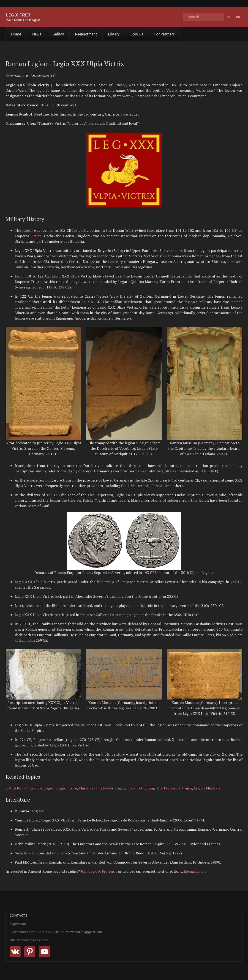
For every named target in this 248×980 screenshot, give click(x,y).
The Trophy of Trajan (174, 788)
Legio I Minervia (207, 788)
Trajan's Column (140, 788)
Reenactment (86, 34)
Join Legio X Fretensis (99, 871)
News (37, 34)
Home (16, 34)
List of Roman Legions (24, 788)
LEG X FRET (18, 15)
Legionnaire (67, 788)
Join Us (137, 34)
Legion (50, 788)
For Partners (165, 34)
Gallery (58, 34)
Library (114, 34)
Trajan (36, 236)
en (238, 17)
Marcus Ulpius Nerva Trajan (102, 788)
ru (228, 17)
